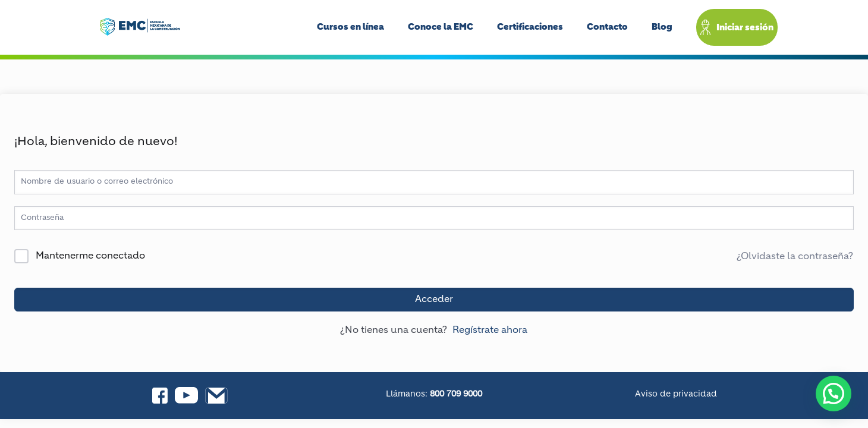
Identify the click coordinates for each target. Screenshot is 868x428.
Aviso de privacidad (676, 394)
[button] (834, 394)
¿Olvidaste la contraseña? (795, 257)
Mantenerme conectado (90, 256)
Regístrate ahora (490, 331)
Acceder (434, 300)
